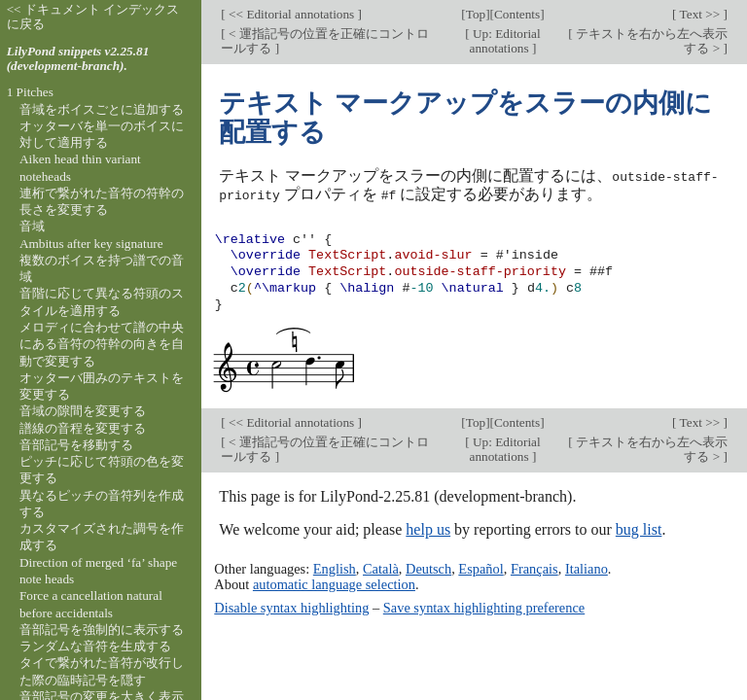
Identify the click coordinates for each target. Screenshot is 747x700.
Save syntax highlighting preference (484, 606)
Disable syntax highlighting (291, 606)
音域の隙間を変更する (83, 411)
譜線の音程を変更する (83, 428)
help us (428, 528)
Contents (517, 14)
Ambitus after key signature (91, 244)
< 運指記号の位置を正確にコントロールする (325, 41)
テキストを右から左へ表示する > (650, 41)
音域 (32, 226)
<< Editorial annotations (292, 14)
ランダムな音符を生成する (95, 646)
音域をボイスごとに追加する (102, 109)
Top (476, 14)
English (335, 568)
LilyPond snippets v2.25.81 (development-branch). (78, 58)
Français (534, 568)
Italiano (587, 568)
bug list (639, 528)
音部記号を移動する (76, 445)
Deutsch (428, 568)
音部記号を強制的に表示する (102, 630)
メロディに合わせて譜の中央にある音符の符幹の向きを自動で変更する (102, 344)
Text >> (700, 14)
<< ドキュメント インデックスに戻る (93, 17)
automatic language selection (334, 583)
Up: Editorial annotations (505, 41)
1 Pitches (30, 92)
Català (381, 568)
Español (480, 568)
